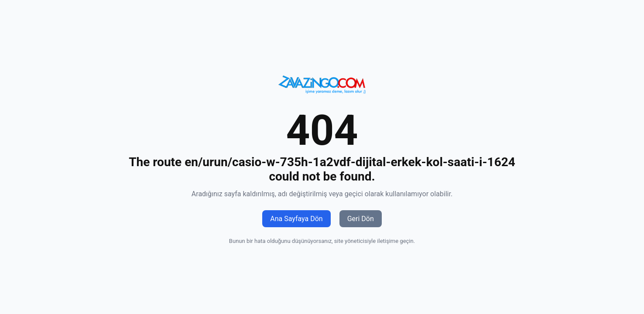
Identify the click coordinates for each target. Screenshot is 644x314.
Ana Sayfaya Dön (296, 219)
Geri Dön (361, 219)
